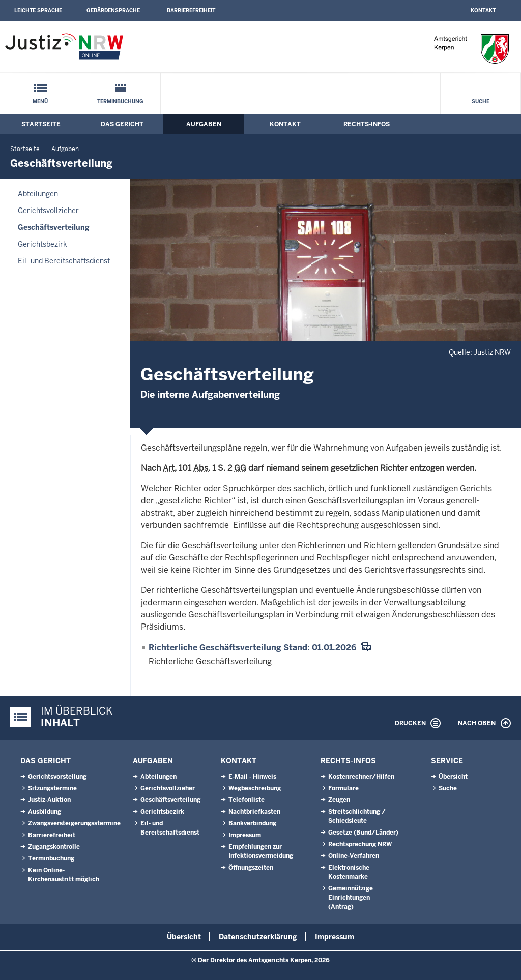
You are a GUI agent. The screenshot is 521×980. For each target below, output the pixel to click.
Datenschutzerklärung (258, 937)
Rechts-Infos (367, 124)
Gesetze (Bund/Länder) (363, 833)
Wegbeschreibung (255, 788)
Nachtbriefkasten (254, 812)
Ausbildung (45, 812)
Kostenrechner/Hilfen (361, 777)
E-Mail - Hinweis (252, 777)
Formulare (343, 788)
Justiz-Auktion (49, 800)
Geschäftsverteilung (54, 227)
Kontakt (483, 10)
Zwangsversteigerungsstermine (74, 823)
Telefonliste (247, 800)
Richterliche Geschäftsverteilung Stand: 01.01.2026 (252, 648)
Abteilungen (38, 194)
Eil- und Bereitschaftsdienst (64, 261)
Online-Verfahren (354, 856)
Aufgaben (204, 124)
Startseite (41, 124)
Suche (481, 101)
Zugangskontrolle (54, 847)
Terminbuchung (120, 101)
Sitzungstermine (52, 788)
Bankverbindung (252, 823)
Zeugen (339, 800)
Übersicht (453, 777)
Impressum (245, 835)
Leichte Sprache (38, 10)
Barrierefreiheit (191, 10)
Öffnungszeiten (251, 868)
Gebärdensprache (113, 10)
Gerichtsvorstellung (57, 777)
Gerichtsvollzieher (48, 211)
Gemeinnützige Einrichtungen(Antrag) (351, 898)
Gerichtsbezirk (42, 244)
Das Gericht (122, 124)
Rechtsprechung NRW (360, 844)
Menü (40, 101)
